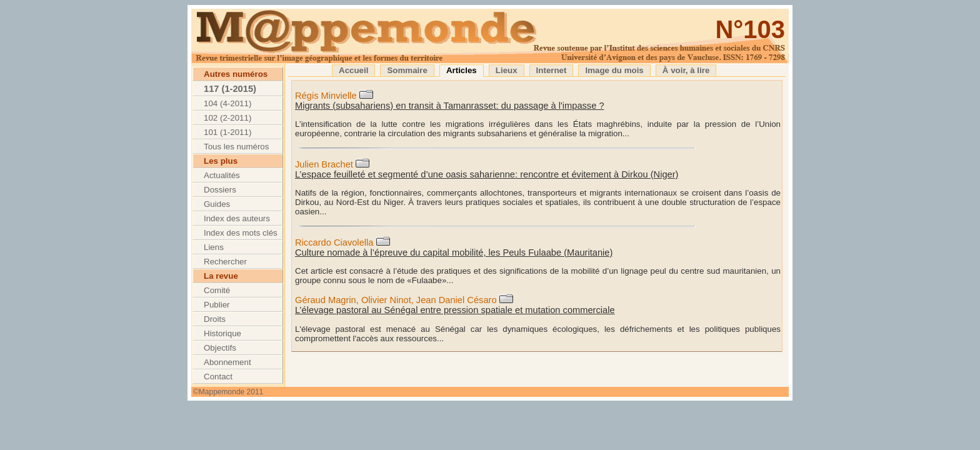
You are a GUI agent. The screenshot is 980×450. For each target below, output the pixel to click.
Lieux (507, 70)
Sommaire (407, 70)
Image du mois (614, 70)
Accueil (353, 70)
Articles (462, 70)
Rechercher (225, 262)
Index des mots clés (241, 233)
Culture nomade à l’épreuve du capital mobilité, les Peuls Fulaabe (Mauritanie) (454, 252)
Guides (217, 204)
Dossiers (220, 190)
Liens (214, 247)
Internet (552, 70)
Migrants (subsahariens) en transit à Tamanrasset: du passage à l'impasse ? (450, 106)
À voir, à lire (686, 70)
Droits (215, 319)
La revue (221, 276)
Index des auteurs (237, 218)
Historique (222, 333)
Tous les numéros (236, 147)
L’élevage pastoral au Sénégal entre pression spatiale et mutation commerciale (455, 310)
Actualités (222, 175)
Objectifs (220, 348)
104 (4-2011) (227, 103)
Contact (218, 377)
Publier (217, 305)
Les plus (221, 161)
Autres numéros (236, 74)
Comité (217, 290)
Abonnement (227, 362)
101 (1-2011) (227, 132)
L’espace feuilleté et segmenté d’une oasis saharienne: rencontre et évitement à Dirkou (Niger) (487, 174)
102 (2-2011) (227, 118)
